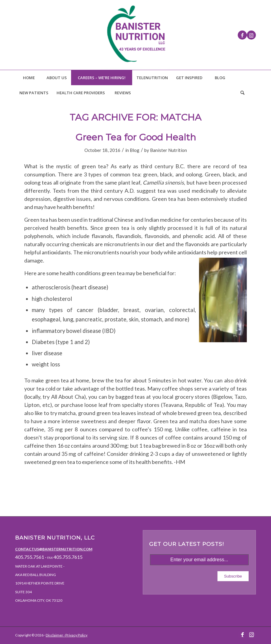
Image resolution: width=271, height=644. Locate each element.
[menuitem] (29, 78)
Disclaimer (54, 635)
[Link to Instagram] (251, 35)
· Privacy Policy (75, 635)
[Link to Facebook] (242, 35)
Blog (135, 150)
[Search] (242, 93)
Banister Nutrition (168, 150)
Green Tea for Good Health (136, 137)
